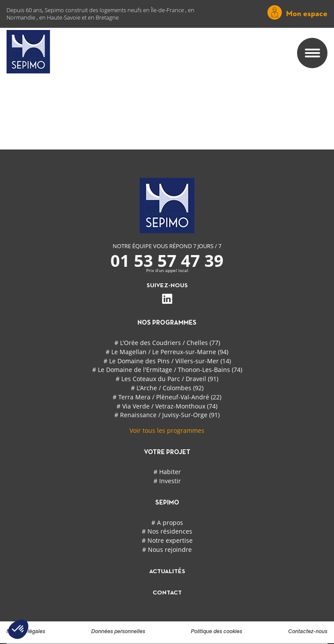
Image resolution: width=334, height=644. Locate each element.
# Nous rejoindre (167, 549)
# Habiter (167, 472)
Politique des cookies (217, 632)
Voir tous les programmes (167, 430)
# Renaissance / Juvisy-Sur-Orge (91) (167, 415)
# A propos (167, 523)
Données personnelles (118, 632)
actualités (167, 572)
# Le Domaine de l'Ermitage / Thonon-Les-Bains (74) (167, 370)
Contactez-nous (308, 632)
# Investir (167, 481)
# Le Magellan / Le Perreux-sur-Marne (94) (167, 352)
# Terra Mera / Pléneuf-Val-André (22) (167, 397)
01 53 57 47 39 (167, 260)
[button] (18, 629)
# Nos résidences (167, 531)
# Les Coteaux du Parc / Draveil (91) (167, 379)
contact (167, 593)
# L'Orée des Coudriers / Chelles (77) (167, 343)
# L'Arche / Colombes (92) (167, 388)
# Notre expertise (167, 540)
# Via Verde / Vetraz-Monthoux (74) (167, 406)
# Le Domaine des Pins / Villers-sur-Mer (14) (167, 361)
